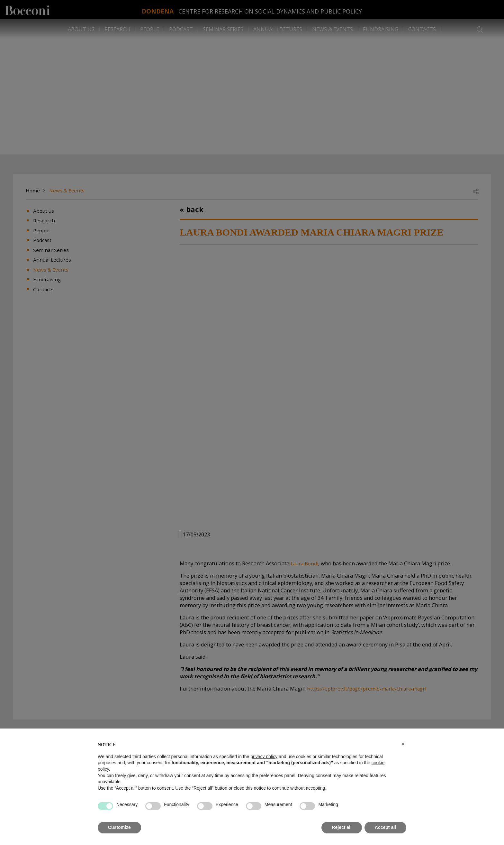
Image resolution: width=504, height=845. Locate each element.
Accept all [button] (385, 827)
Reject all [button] (342, 827)
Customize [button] (119, 827)
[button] (403, 744)
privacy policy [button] (264, 757)
